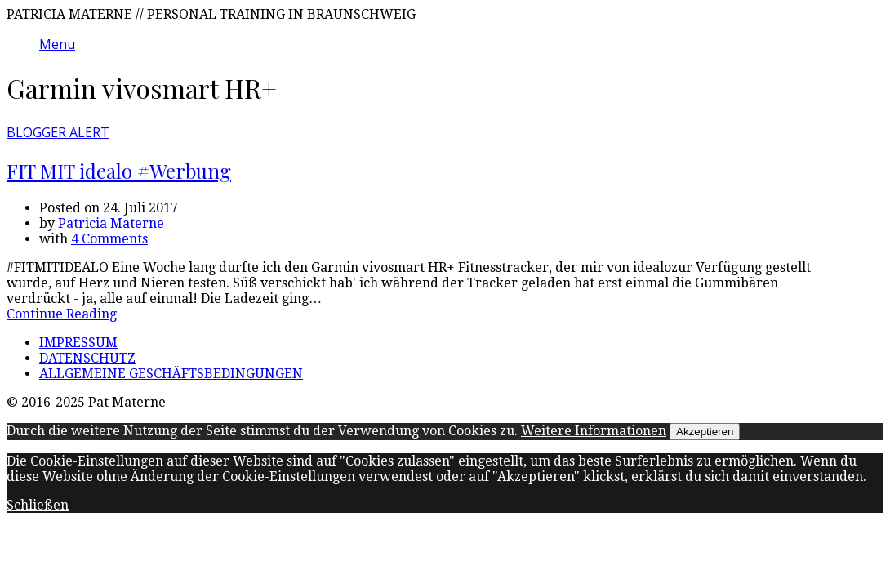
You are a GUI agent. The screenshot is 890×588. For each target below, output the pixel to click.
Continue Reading (62, 314)
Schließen (38, 505)
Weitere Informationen (594, 431)
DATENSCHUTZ (87, 358)
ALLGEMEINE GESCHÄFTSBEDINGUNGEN (171, 374)
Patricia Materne (111, 223)
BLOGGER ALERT (58, 132)
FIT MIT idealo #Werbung (119, 171)
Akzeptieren (705, 432)
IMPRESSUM (78, 343)
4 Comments (109, 239)
